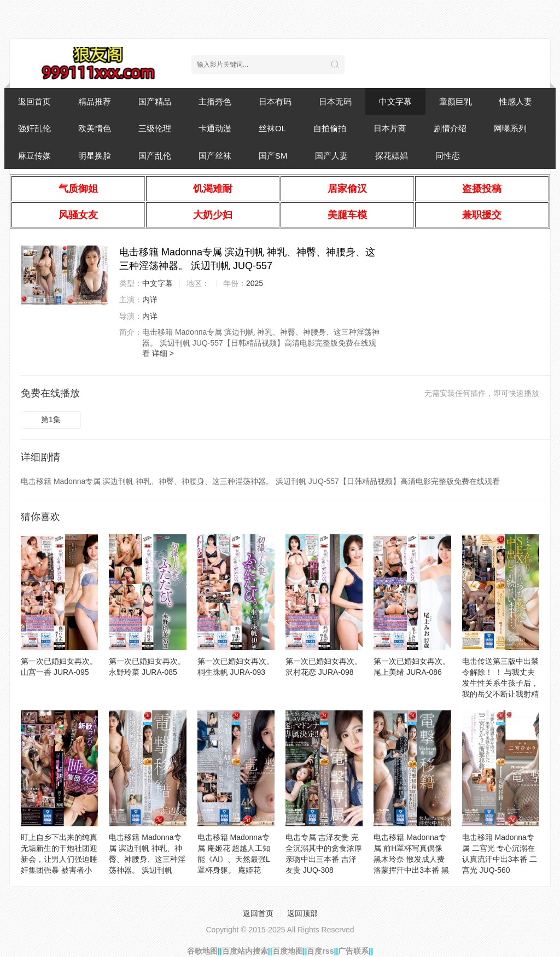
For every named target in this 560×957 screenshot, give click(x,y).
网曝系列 (510, 128)
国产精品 (155, 101)
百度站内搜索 (245, 951)
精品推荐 (95, 101)
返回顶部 (302, 913)
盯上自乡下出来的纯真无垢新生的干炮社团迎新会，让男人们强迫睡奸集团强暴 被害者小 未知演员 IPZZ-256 (59, 859)
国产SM (273, 156)
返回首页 (34, 101)
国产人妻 (331, 156)
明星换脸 (95, 156)
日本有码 (275, 101)
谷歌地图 (202, 951)
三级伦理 (155, 128)
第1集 (51, 419)
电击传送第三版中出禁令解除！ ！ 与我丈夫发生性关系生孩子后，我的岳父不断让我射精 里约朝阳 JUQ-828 (500, 683)
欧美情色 (95, 128)
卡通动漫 (215, 128)
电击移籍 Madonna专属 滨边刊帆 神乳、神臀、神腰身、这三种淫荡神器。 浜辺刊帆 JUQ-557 (147, 859)
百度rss (320, 951)
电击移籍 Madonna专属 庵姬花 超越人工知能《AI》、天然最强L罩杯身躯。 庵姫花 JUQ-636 (234, 859)
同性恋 (448, 156)
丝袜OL (272, 128)
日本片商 (390, 128)
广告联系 (353, 951)
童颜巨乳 (456, 101)
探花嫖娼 (392, 156)
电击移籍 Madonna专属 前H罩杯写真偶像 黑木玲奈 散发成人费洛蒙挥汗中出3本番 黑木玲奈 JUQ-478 (411, 859)
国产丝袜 (215, 156)
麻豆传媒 (34, 156)
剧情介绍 (450, 128)
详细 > (163, 353)
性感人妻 (516, 101)
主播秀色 (215, 101)
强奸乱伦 (34, 128)
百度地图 (288, 951)
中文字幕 (395, 101)
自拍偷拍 (330, 128)
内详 (150, 300)
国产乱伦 (155, 156)
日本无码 (335, 101)
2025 (255, 283)
